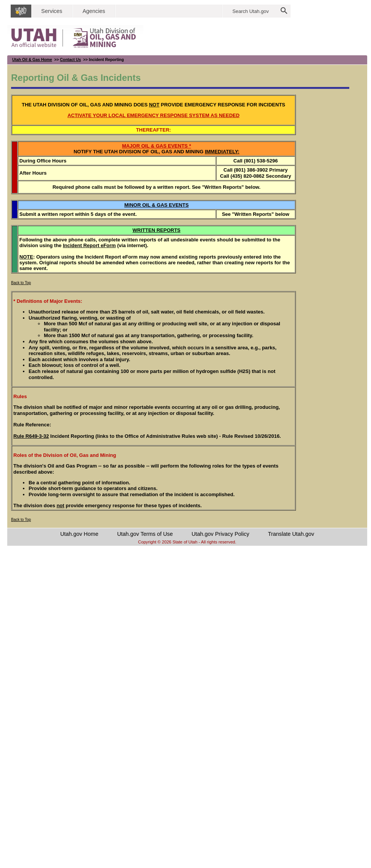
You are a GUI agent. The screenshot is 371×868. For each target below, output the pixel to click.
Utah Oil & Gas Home (32, 60)
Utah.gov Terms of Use (145, 534)
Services (52, 11)
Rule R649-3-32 (31, 436)
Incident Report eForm (89, 245)
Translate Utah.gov (291, 534)
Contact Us (70, 60)
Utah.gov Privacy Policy (220, 534)
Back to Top (21, 283)
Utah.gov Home (79, 534)
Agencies (94, 11)
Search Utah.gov (251, 11)
